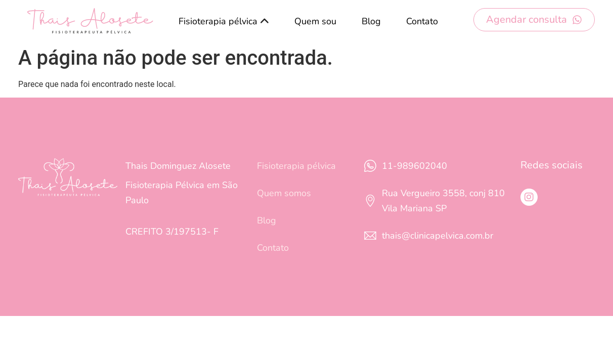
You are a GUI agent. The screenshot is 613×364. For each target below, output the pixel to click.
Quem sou (315, 21)
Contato (422, 21)
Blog (371, 21)
